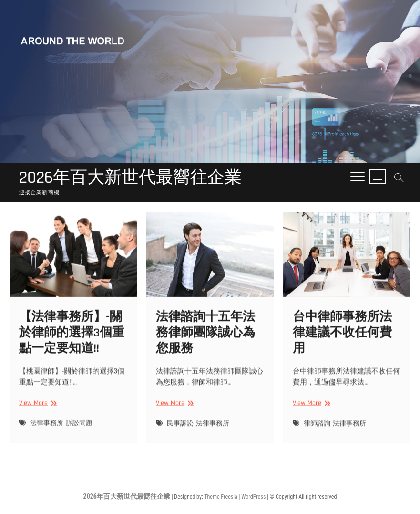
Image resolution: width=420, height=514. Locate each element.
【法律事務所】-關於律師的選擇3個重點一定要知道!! (72, 344)
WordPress (253, 497)
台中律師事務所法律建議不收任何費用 (342, 344)
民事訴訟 (180, 435)
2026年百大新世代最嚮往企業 (130, 178)
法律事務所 (47, 435)
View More (37, 415)
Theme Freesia (220, 497)
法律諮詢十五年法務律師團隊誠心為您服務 (205, 344)
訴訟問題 (79, 435)
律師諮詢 (317, 435)
